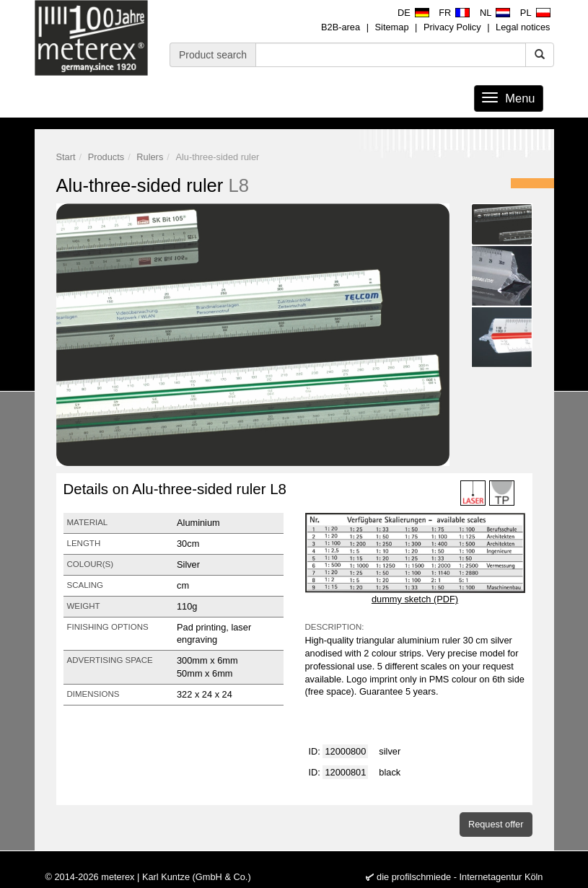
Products (106, 157)
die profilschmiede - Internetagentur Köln (460, 877)
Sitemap (392, 27)
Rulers (150, 157)
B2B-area (341, 27)
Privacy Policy (452, 27)
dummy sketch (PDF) (415, 599)
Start (66, 157)
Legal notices (523, 27)
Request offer (496, 824)
